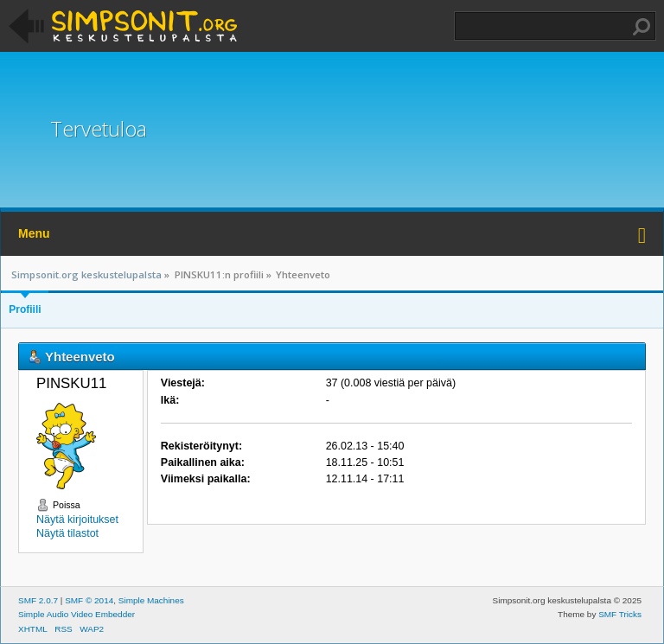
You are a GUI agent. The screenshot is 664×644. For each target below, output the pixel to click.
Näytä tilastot (67, 533)
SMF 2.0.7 (38, 600)
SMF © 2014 (89, 600)
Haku (642, 27)
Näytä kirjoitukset (77, 520)
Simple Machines (151, 600)
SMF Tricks (620, 614)
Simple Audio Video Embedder (77, 614)
